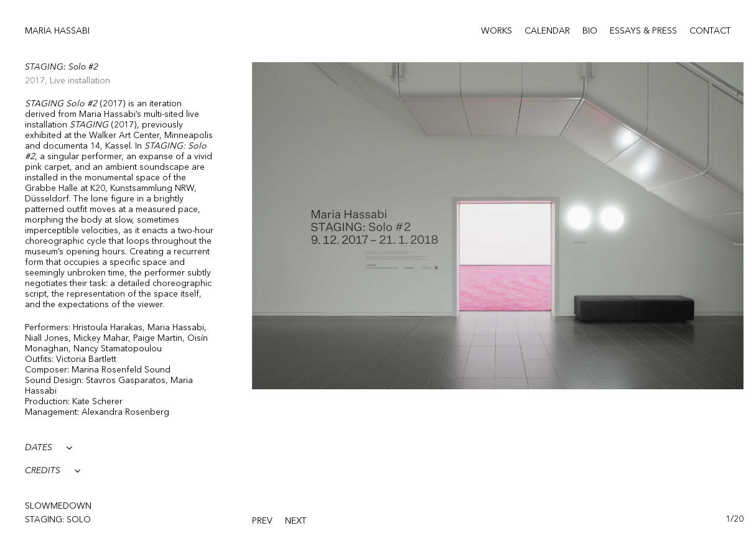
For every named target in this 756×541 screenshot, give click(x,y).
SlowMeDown (58, 506)
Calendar (547, 31)
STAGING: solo (58, 520)
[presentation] (262, 521)
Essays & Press (643, 31)
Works (497, 31)
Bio (590, 31)
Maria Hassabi (57, 31)
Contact (710, 31)
